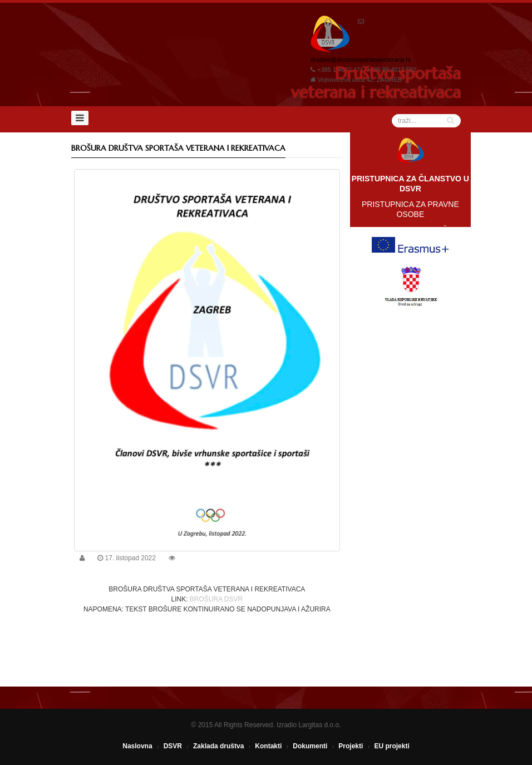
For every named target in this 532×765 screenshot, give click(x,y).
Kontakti (268, 746)
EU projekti (391, 746)
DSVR (173, 746)
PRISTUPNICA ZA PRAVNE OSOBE (410, 209)
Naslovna (137, 746)
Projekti (351, 746)
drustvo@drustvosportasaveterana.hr (361, 60)
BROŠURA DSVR (216, 599)
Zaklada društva (218, 746)
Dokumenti (310, 746)
